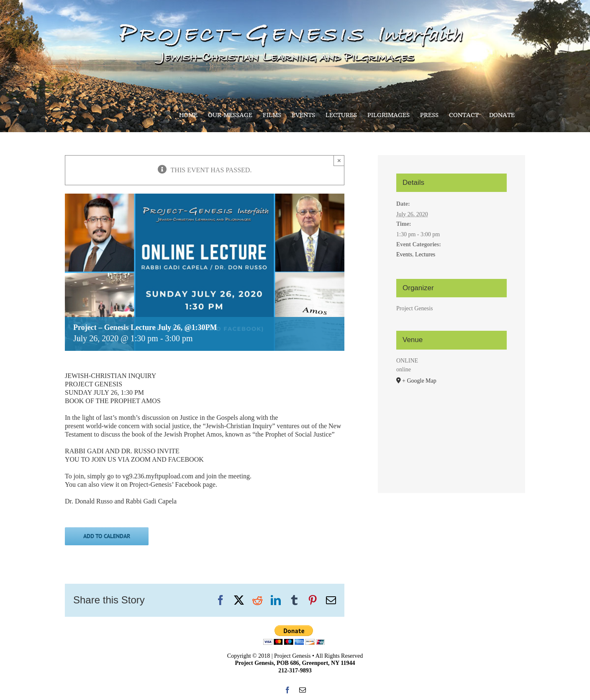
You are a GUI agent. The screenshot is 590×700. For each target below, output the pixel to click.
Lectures (425, 254)
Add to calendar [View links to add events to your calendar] (107, 536)
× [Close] (339, 160)
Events (404, 254)
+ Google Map (419, 381)
